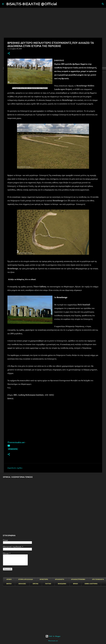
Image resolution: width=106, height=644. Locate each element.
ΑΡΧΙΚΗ (9, 579)
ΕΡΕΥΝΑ (36, 584)
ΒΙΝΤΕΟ (9, 584)
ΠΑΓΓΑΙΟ (48, 584)
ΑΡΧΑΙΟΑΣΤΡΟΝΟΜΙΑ (78, 579)
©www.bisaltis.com (53, 641)
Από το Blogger (53, 636)
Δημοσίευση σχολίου (15, 468)
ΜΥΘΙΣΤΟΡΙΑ (44, 579)
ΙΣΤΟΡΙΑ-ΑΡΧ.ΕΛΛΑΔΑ (26, 579)
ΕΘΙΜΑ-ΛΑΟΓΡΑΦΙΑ (91, 584)
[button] (9, 53)
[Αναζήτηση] (60, 4)
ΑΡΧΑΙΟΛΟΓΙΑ (13, 449)
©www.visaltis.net (16, 442)
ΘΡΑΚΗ (75, 584)
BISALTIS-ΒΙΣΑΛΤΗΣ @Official (32, 4)
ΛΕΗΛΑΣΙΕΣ (22, 584)
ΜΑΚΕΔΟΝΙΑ (62, 584)
